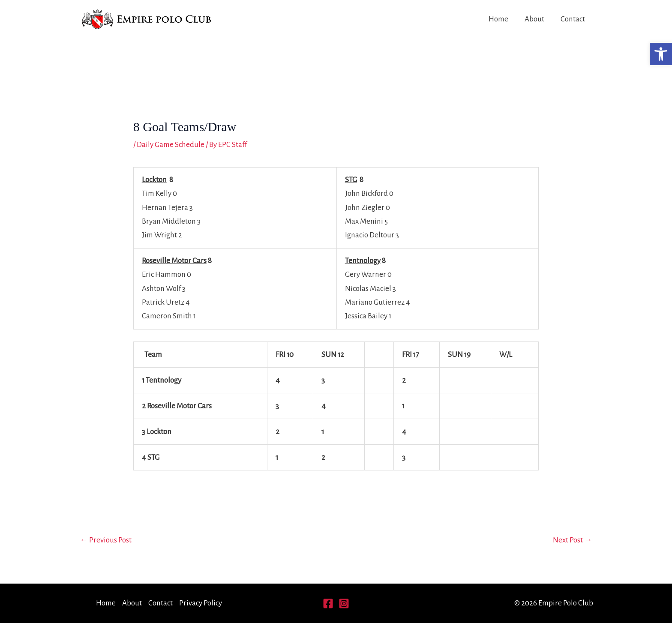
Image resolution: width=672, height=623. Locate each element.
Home (498, 19)
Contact (573, 19)
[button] (661, 54)
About (534, 19)
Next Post (573, 540)
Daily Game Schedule (171, 145)
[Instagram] (344, 604)
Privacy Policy (201, 603)
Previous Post (106, 540)
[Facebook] (328, 604)
